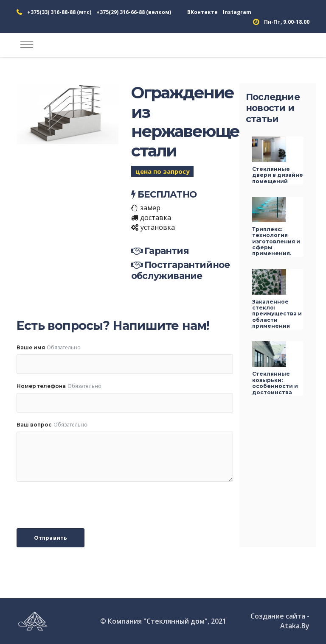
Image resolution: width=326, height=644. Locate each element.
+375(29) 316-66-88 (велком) (134, 12)
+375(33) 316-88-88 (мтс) (59, 12)
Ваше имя (31, 347)
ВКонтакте (202, 12)
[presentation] (81, 505)
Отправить (51, 538)
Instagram (237, 12)
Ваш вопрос (34, 425)
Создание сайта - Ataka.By (280, 621)
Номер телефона (41, 386)
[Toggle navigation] (27, 45)
